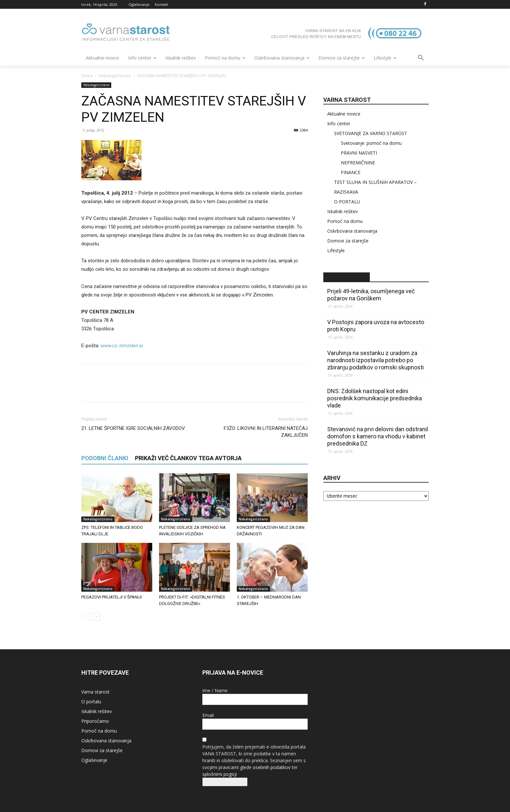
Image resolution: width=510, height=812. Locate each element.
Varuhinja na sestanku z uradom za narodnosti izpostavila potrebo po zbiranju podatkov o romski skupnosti (376, 360)
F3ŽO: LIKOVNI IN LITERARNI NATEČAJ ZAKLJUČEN (266, 432)
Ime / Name (215, 690)
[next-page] (96, 617)
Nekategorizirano (115, 76)
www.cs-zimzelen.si (122, 346)
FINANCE (351, 172)
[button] (421, 58)
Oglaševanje (94, 760)
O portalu (91, 702)
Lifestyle (336, 250)
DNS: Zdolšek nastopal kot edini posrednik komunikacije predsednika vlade (375, 398)
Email (208, 715)
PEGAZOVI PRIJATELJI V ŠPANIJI (112, 597)
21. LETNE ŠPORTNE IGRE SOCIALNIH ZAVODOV (133, 428)
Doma (87, 76)
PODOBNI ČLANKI (105, 458)
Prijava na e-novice (225, 782)
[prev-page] (85, 617)
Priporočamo (95, 721)
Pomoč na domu (345, 221)
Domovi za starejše (348, 241)
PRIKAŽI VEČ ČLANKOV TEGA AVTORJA (188, 458)
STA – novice (347, 277)
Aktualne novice (344, 114)
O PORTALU (347, 202)
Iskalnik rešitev (342, 211)
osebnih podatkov (272, 767)
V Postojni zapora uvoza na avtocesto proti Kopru (376, 326)
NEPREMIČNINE (358, 163)
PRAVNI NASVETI (359, 153)
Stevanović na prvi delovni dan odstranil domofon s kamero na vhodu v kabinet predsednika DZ (378, 436)
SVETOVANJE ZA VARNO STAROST (371, 133)
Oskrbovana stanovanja (352, 231)
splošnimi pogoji (220, 774)
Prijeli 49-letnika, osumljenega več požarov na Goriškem (371, 295)
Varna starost (95, 692)
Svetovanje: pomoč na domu (371, 143)
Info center (339, 124)
